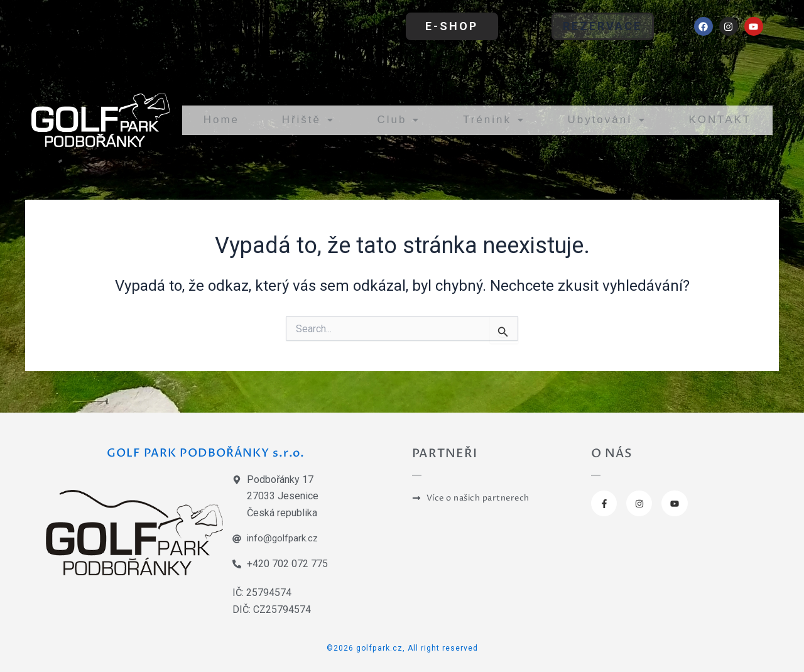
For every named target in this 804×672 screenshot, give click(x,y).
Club (391, 120)
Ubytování (600, 120)
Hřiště (304, 120)
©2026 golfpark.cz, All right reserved (402, 648)
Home (220, 120)
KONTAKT (718, 120)
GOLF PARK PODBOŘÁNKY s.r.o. (210, 452)
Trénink (485, 120)
